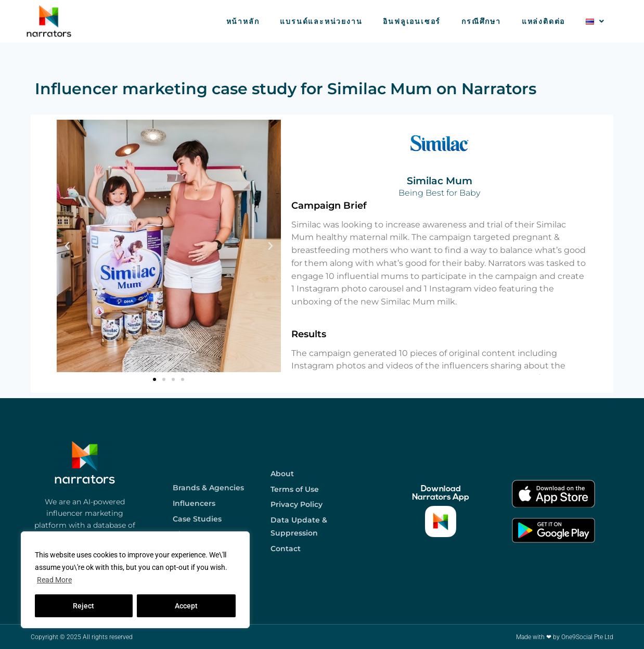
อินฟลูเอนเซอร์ (412, 21)
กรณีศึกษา (481, 21)
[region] (135, 580)
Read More (54, 580)
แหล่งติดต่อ (543, 21)
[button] (67, 246)
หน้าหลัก (243, 21)
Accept (186, 606)
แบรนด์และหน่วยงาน (321, 21)
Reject (83, 606)
